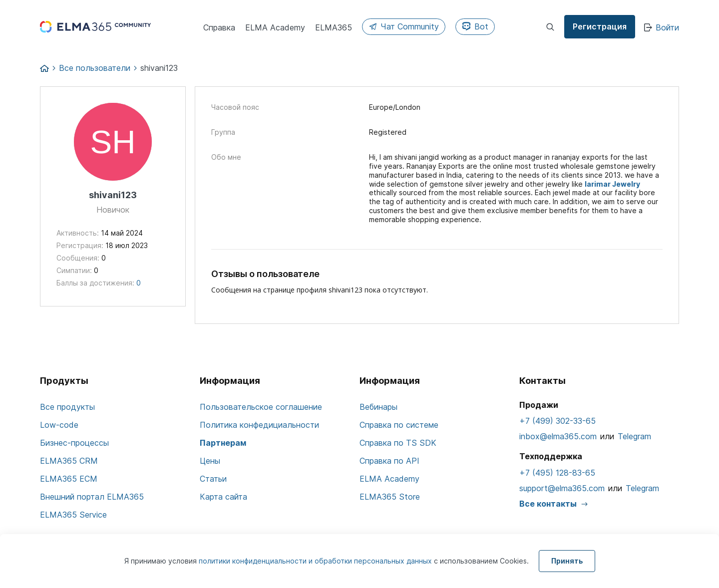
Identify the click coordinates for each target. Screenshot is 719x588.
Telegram (634, 436)
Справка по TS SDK (398, 443)
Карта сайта (223, 497)
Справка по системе (399, 425)
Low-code (59, 425)
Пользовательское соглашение (261, 407)
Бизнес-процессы (74, 443)
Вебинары (378, 407)
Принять (567, 561)
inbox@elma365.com (558, 436)
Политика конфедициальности (259, 425)
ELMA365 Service (73, 515)
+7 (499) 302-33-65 (557, 421)
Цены (210, 461)
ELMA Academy (389, 479)
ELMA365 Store (390, 497)
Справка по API (389, 461)
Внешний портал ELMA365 (92, 497)
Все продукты (67, 407)
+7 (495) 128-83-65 (557, 473)
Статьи (213, 479)
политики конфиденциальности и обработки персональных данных (316, 561)
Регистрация (600, 26)
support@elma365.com (562, 488)
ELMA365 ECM (69, 479)
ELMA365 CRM (69, 461)
